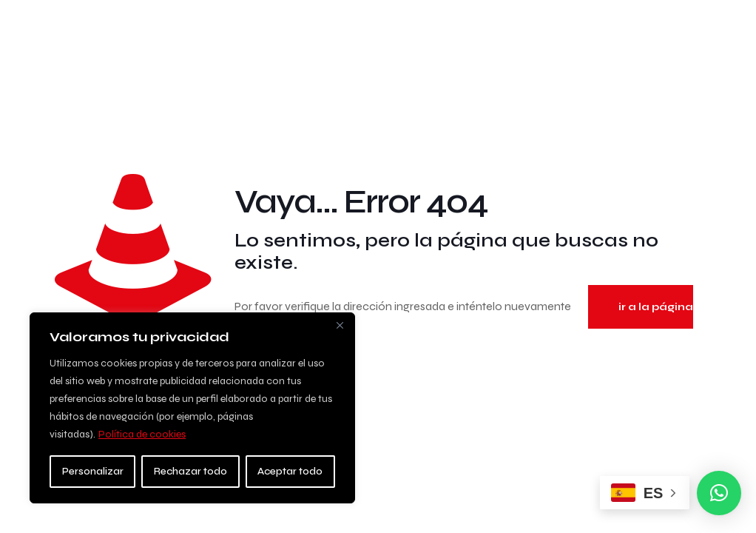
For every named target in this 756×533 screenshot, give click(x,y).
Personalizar (93, 471)
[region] (192, 408)
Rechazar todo (190, 471)
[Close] (340, 325)
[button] (719, 493)
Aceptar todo (290, 471)
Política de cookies (142, 434)
